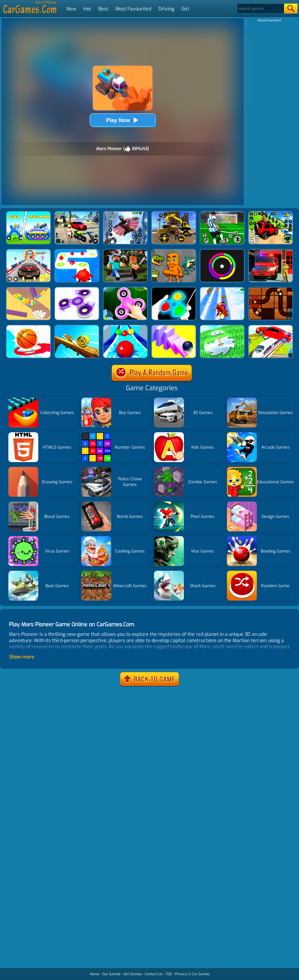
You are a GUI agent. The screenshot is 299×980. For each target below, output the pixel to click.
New (71, 9)
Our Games (111, 974)
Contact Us (154, 974)
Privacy (181, 974)
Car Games (201, 974)
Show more (22, 657)
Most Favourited (133, 9)
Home (94, 974)
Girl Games (133, 974)
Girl (185, 9)
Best (103, 9)
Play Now (123, 120)
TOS (169, 974)
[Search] (260, 9)
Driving (166, 9)
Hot (87, 9)
